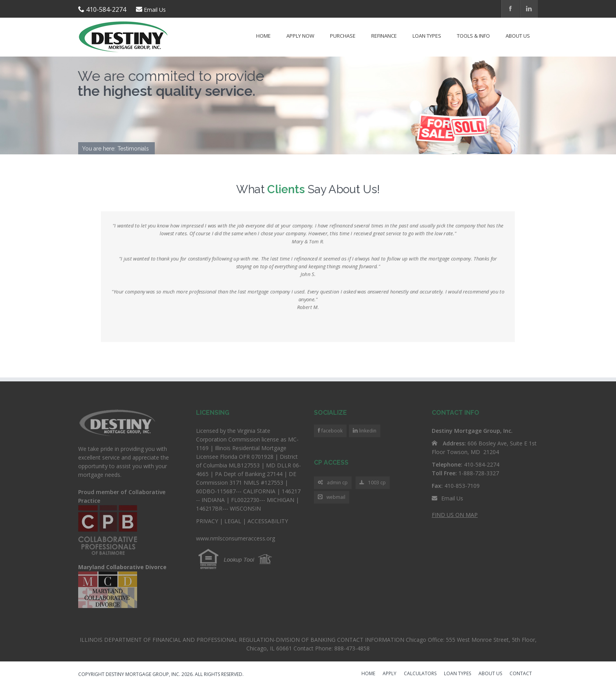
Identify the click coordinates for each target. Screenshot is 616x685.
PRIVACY (207, 521)
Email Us (155, 10)
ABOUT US (490, 674)
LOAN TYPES (457, 674)
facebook (331, 431)
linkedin (367, 431)
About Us (518, 36)
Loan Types (427, 36)
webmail (332, 497)
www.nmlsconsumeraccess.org (236, 538)
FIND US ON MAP (455, 515)
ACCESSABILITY (268, 521)
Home (263, 36)
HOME (368, 674)
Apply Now (300, 36)
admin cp (333, 483)
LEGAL (233, 521)
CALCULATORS (420, 674)
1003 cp (373, 483)
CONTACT (521, 674)
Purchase (343, 36)
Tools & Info (473, 36)
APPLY (390, 674)
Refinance (384, 36)
